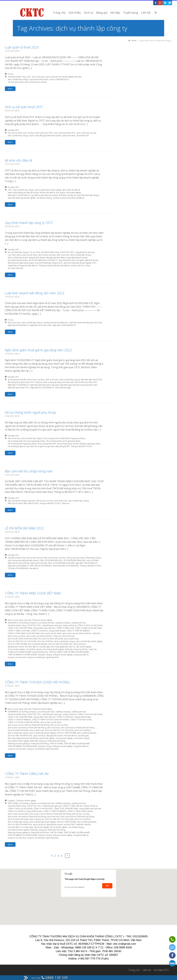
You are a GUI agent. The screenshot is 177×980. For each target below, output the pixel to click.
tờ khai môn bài (77, 266)
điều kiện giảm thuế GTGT (91, 380)
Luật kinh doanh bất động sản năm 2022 (35, 293)
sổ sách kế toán (83, 136)
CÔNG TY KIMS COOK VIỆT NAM (88, 628)
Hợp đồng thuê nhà (67, 260)
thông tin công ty (45, 655)
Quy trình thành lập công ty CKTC (29, 223)
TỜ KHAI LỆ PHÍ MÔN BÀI (18, 568)
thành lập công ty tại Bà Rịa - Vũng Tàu (81, 649)
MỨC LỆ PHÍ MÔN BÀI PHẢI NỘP (61, 563)
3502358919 (13, 623)
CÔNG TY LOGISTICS (39, 631)
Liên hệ (147, 970)
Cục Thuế (12, 255)
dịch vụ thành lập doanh (18, 258)
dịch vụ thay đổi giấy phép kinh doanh (45, 136)
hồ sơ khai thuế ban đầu (18, 260)
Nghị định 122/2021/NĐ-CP (19, 195)
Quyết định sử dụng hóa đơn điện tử (23, 266)
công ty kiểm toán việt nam (44, 628)
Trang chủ (134, 970)
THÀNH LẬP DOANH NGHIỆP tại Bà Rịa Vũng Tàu (28, 652)
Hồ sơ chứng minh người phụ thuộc (31, 412)
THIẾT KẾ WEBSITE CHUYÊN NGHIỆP (22, 655)
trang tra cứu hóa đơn (17, 657)
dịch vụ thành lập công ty (18, 79)
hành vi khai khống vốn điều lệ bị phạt (23, 193)
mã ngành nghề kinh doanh (87, 260)
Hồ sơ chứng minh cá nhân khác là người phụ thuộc (64, 438)
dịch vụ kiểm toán (71, 639)
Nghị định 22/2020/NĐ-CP (18, 566)
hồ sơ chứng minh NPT (47, 444)
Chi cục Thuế (35, 252)
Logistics (11, 801)
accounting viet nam (46, 623)
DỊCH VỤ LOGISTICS (45, 641)
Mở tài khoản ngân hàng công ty (21, 263)
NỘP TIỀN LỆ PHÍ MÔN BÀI (41, 566)
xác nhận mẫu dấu (15, 268)
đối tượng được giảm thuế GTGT (21, 382)
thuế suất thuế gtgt (63, 388)
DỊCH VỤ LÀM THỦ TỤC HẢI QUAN (22, 641)
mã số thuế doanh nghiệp (53, 649)
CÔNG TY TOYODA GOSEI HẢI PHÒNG (24, 722)
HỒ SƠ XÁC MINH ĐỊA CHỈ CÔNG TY (43, 260)
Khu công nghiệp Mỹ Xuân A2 (63, 647)
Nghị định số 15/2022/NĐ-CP (42, 388)
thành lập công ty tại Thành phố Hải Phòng (48, 741)
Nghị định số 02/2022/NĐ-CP (64, 325)
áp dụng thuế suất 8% (17, 380)
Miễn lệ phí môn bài (39, 563)
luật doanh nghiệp (84, 647)
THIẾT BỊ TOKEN (55, 652)
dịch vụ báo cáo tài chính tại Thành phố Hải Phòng (29, 725)
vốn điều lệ (34, 568)
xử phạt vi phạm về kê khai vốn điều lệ (69, 198)
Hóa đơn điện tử (32, 647)
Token (88, 266)
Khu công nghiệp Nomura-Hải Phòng (23, 738)
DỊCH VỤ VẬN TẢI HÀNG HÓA (60, 644)
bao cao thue (29, 133)
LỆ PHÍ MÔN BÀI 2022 (54, 560)
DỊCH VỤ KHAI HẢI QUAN (53, 639)
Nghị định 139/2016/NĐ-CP (86, 563)
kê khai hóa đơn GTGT (88, 382)
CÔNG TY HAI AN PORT (43, 809)
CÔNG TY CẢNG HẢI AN (72, 806)
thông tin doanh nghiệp (63, 655)
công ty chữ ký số (70, 625)
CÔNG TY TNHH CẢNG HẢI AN (27, 774)
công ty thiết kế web (57, 631)
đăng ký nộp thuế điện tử (56, 258)
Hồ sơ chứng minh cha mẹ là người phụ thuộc (26, 441)
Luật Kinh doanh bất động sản (55, 323)
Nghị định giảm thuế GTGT (19, 388)
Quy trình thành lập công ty (88, 195)
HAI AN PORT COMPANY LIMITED (77, 825)
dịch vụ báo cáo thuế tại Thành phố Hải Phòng (27, 728)
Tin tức (11, 74)
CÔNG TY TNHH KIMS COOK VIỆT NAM (33, 593)
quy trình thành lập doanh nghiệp (22, 198)
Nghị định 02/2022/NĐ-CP (18, 325)
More (10, 89)
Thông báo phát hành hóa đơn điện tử (54, 266)
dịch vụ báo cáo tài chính (27, 255)
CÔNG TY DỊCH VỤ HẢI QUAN (90, 625)
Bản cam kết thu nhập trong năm (29, 471)
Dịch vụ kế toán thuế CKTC (24, 107)
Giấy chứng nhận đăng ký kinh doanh (23, 560)
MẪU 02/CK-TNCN (15, 503)
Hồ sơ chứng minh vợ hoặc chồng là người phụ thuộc (79, 444)
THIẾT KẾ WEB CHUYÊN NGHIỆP (76, 652)
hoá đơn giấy (45, 647)
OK (107, 886)
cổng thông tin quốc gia (85, 252)
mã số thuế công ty (34, 649)
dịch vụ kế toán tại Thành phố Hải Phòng (77, 728)
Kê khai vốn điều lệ (18, 160)
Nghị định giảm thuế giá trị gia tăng (44, 385)
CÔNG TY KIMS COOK (65, 628)
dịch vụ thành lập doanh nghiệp (48, 190)
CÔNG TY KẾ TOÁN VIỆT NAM (20, 628)
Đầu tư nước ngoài (16, 620)
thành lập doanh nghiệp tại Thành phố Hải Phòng (28, 744)
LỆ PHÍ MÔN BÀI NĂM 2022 (24, 528)
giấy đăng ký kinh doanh (77, 258)
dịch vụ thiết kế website (38, 644)
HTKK (42, 560)
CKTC (29, 77)
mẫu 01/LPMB (92, 560)
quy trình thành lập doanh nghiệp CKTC (80, 263)
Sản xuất (28, 620)
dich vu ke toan (38, 77)
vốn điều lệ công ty (44, 198)
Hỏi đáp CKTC (14, 130)
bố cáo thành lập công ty (18, 252)
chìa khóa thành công (17, 77)
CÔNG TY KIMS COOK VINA (19, 631)
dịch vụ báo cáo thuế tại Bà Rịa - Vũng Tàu (44, 636)
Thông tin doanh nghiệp (42, 620)
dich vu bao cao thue (47, 255)
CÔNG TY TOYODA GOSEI (81, 720)
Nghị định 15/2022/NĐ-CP (18, 385)
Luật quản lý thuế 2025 (22, 47)
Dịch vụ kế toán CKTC (44, 133)
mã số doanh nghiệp (16, 649)
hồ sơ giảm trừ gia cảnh (45, 446)
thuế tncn (66, 503)
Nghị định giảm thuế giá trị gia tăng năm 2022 (38, 350)
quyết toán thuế (68, 136)
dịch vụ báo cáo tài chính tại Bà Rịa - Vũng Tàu (81, 633)
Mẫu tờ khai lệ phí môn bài (19, 563)
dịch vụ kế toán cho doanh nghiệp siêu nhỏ (63, 77)
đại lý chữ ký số (80, 644)
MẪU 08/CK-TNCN (31, 503)
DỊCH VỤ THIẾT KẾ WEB (17, 644)
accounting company (28, 623)
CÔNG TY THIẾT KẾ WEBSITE (78, 631)
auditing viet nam (79, 623)
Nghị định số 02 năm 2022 (41, 325)
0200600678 (13, 712)
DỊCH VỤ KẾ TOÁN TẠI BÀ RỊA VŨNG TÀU (25, 639)
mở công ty (61, 193)
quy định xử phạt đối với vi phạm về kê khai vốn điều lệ (53, 195)
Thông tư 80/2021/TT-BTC (82, 446)
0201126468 (13, 803)
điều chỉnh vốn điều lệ (71, 190)
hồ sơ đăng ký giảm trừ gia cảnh (21, 446)
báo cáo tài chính (15, 133)
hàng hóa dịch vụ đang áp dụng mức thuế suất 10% (56, 382)
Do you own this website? (75, 887)
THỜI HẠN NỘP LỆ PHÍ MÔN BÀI (66, 566)
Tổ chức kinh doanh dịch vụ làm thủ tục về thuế (27, 82)
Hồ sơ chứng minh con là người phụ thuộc (63, 441)
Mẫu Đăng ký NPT (63, 446)
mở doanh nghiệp (74, 193)
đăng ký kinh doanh (37, 258)
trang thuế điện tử (81, 655)
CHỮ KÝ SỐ (64, 252)
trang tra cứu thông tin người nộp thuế (43, 657)
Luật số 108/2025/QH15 (59, 79)
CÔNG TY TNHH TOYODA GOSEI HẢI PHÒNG (37, 682)
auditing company (63, 623)
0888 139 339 (55, 978)
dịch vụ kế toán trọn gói (86, 133)
